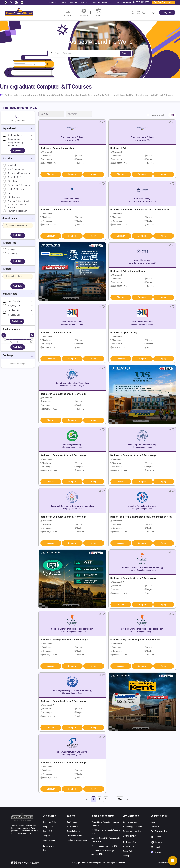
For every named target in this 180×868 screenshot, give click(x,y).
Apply (94, 174)
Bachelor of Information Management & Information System (141, 517)
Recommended (158, 115)
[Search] (90, 53)
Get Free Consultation (163, 2)
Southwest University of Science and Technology (72, 506)
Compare (72, 174)
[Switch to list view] (172, 115)
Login (153, 12)
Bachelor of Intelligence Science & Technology (64, 640)
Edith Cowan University (72, 322)
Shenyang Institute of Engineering (72, 752)
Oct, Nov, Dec (14, 315)
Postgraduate (14, 139)
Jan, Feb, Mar (14, 301)
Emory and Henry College (72, 137)
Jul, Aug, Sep (14, 310)
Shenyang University (72, 445)
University (13, 254)
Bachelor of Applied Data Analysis (58, 148)
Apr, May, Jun (14, 306)
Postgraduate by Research (16, 144)
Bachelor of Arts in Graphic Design (128, 271)
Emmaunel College (72, 199)
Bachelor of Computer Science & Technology (63, 394)
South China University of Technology (72, 383)
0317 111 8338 (141, 2)
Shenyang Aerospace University (142, 445)
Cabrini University (142, 199)
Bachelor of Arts (119, 148)
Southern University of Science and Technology (142, 567)
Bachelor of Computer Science (56, 210)
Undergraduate (15, 135)
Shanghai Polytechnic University (142, 506)
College (12, 250)
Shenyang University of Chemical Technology (72, 690)
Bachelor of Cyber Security (124, 332)
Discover (51, 174)
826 (120, 799)
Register (167, 12)
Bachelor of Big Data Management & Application (135, 640)
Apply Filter (18, 151)
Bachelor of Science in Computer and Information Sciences (141, 210)
